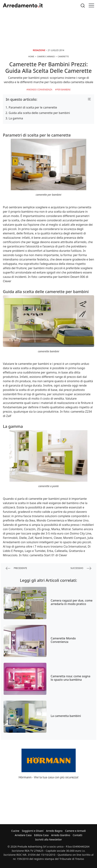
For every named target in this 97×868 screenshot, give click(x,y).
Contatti (78, 835)
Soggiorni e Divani (33, 831)
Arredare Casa (23, 835)
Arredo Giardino (61, 835)
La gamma (16, 118)
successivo (81, 568)
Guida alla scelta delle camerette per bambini (39, 113)
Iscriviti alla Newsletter (48, 839)
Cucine (15, 831)
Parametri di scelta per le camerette (33, 107)
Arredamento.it (23, 5)
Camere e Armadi (76, 831)
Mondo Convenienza (40, 90)
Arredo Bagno (54, 831)
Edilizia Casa (41, 835)
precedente (16, 568)
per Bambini (64, 90)
